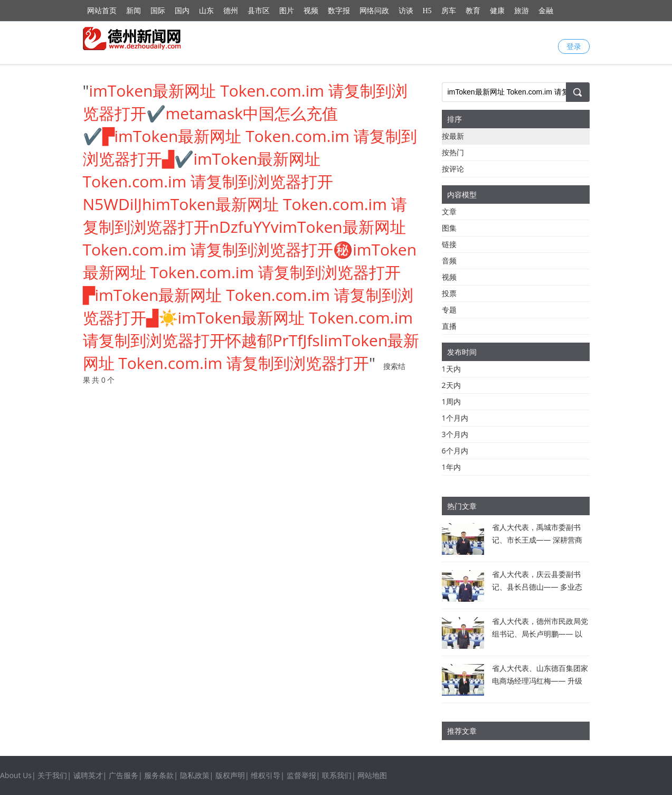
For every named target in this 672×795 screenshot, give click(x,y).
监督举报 (301, 775)
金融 (546, 11)
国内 (182, 11)
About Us (16, 775)
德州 (231, 11)
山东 (206, 11)
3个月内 (455, 434)
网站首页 (102, 11)
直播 (449, 326)
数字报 (339, 11)
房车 (449, 11)
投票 (449, 293)
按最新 (453, 136)
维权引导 (266, 775)
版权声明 (230, 775)
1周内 (451, 401)
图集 (449, 228)
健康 (497, 11)
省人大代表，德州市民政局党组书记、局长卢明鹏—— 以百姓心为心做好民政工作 (540, 634)
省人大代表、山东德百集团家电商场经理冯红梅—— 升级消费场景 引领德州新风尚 (540, 681)
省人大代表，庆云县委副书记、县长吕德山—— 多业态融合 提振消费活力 (537, 587)
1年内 (451, 467)
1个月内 (455, 418)
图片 (287, 11)
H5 (427, 11)
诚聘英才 (88, 775)
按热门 (453, 152)
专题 (449, 310)
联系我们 (337, 775)
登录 (574, 46)
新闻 (134, 11)
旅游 (522, 11)
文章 (449, 211)
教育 (473, 11)
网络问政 (374, 11)
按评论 (453, 169)
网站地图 (372, 775)
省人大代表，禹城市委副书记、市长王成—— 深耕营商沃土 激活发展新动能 (537, 540)
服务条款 (159, 775)
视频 (311, 11)
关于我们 (52, 775)
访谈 (406, 11)
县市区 (259, 11)
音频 (449, 261)
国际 (158, 11)
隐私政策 (195, 775)
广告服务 (124, 775)
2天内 (451, 385)
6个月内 (455, 451)
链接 (449, 244)
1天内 (451, 369)
